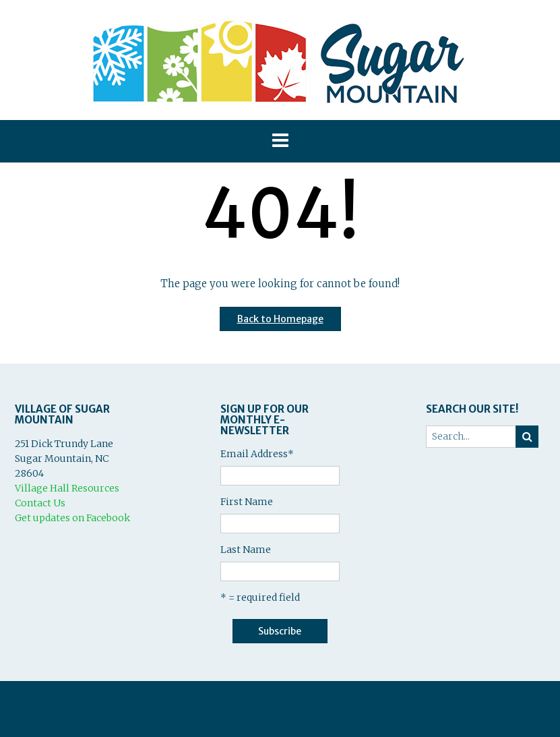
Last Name (246, 550)
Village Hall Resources (67, 488)
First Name (247, 502)
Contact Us (40, 503)
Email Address (257, 454)
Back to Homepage (280, 319)
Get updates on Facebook (72, 518)
